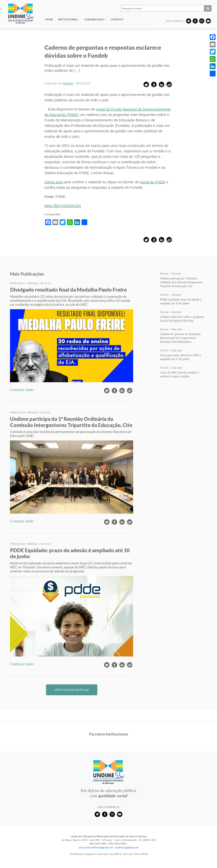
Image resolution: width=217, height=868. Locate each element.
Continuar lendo (22, 390)
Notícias (68, 83)
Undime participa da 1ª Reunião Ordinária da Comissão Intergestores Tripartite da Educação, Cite (181, 282)
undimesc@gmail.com (127, 847)
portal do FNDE (153, 182)
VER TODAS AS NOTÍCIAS (72, 690)
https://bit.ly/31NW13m (63, 206)
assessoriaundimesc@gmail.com (96, 847)
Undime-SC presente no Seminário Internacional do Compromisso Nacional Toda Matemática (180, 338)
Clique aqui (53, 182)
